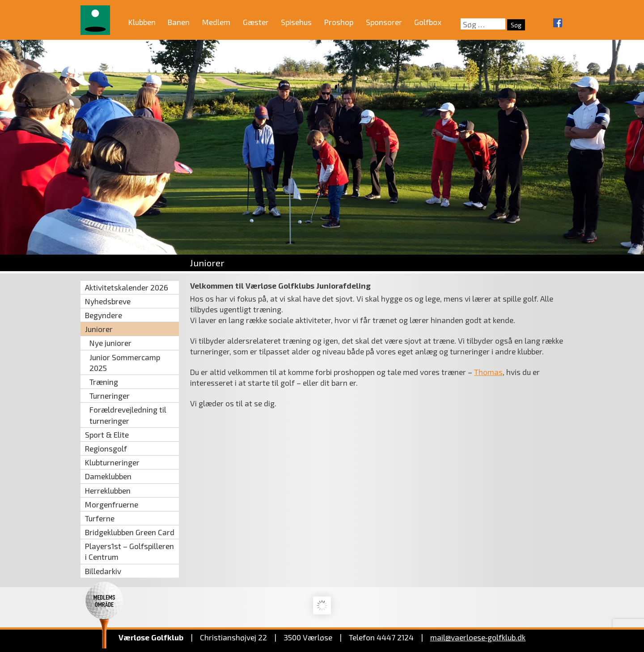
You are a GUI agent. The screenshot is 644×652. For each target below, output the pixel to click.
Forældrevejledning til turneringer (128, 415)
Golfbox (428, 22)
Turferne (100, 518)
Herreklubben (108, 490)
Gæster (256, 22)
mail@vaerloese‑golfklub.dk (478, 637)
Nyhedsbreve (108, 301)
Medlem (216, 22)
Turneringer (110, 396)
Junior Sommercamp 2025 (125, 362)
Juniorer (99, 329)
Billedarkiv (103, 571)
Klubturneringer (112, 462)
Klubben (142, 22)
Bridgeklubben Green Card (130, 532)
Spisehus (296, 22)
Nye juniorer (110, 343)
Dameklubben (108, 476)
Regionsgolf (106, 448)
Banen (179, 22)
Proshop (339, 22)
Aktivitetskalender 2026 (127, 287)
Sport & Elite (107, 435)
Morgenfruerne (112, 504)
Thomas (488, 372)
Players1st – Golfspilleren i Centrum (129, 551)
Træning (104, 382)
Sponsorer (384, 22)
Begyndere (104, 315)
